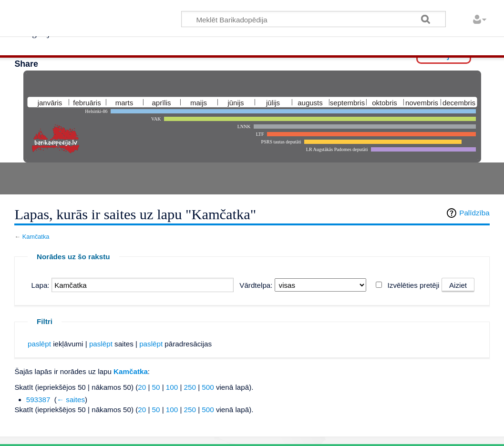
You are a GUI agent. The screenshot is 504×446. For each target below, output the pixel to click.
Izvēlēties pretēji (414, 285)
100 (172, 387)
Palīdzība (474, 213)
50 (156, 387)
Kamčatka (36, 237)
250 (190, 387)
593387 (38, 400)
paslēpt (39, 344)
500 (208, 387)
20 (142, 387)
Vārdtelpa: (256, 285)
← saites (71, 400)
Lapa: (41, 285)
